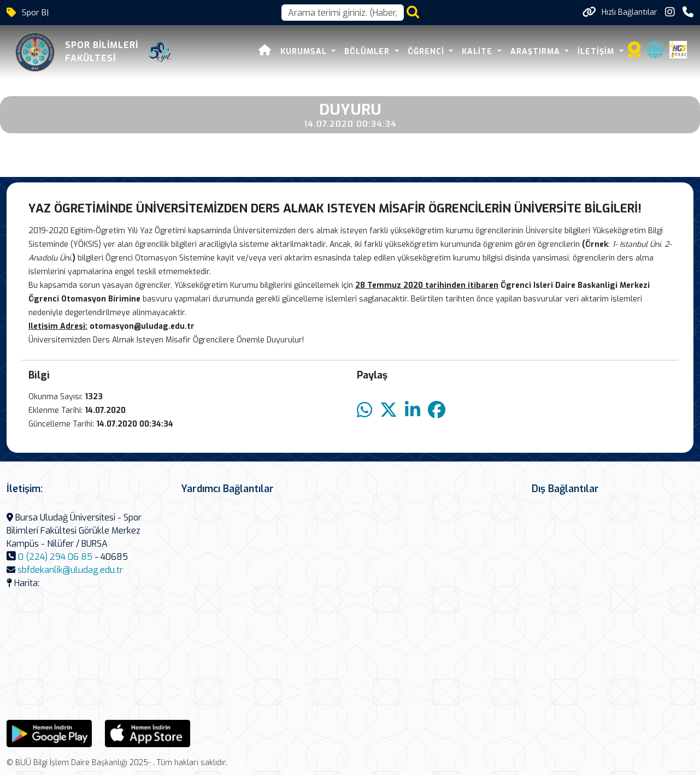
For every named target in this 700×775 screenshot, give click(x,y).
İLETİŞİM (597, 52)
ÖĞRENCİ (427, 52)
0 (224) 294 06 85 (55, 557)
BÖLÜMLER (368, 52)
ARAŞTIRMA (537, 52)
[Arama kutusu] (343, 13)
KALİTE (478, 52)
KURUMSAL (305, 52)
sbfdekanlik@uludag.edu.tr (70, 570)
